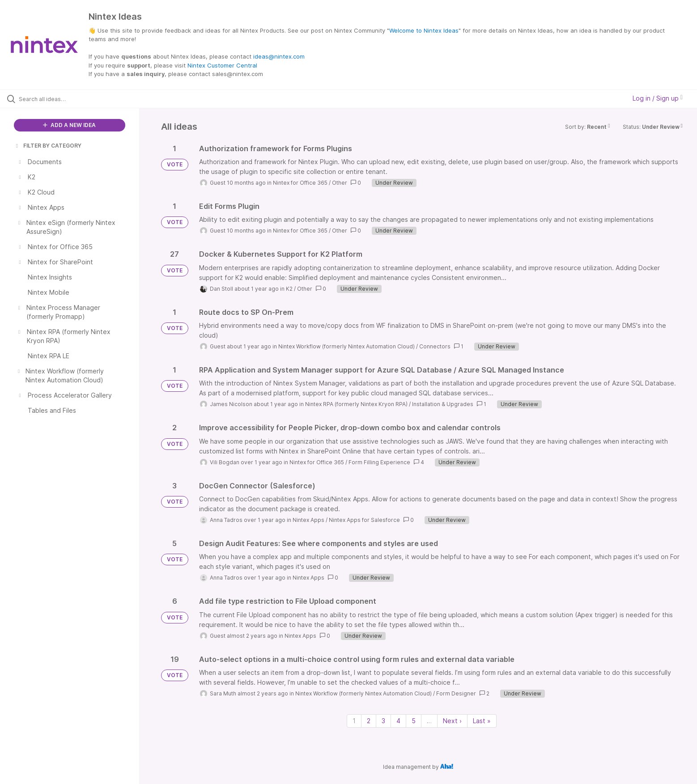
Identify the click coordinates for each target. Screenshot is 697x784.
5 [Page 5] (414, 721)
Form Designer (456, 693)
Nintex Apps (308, 520)
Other (340, 183)
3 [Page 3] (383, 721)
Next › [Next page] (452, 721)
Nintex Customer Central (222, 65)
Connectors (435, 346)
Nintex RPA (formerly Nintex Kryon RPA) (356, 404)
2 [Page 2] (369, 721)
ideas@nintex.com (279, 56)
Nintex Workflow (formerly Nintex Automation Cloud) (346, 346)
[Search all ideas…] (81, 99)
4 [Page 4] (398, 721)
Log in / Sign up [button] (658, 98)
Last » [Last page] (482, 721)
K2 (289, 289)
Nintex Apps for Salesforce (364, 520)
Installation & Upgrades (443, 404)
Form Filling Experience (379, 462)
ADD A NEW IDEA (69, 125)
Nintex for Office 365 (300, 183)
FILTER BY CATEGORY (48, 146)
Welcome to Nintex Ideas (424, 30)
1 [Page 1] (354, 721)
